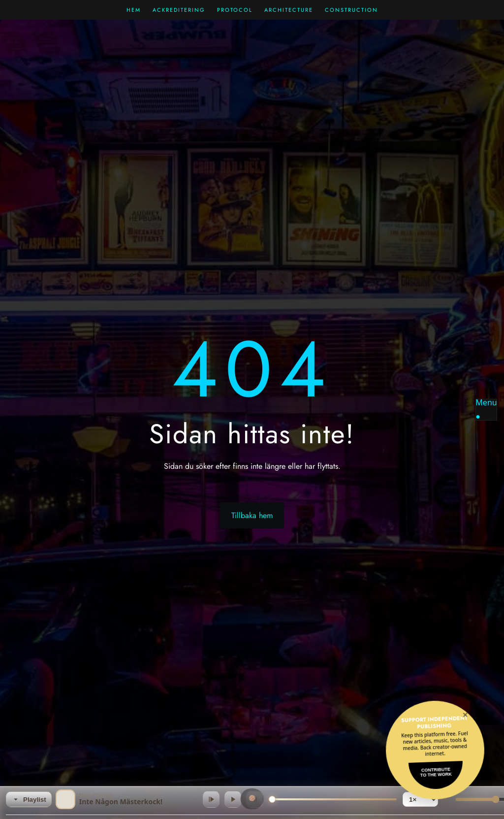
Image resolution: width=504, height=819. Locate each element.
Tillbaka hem (252, 515)
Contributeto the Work (436, 772)
